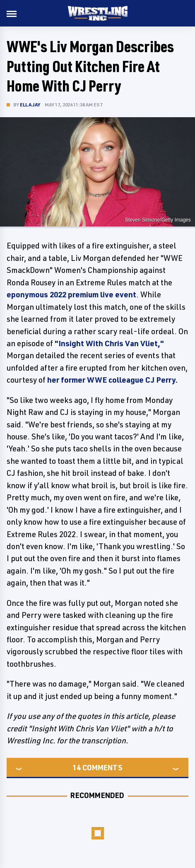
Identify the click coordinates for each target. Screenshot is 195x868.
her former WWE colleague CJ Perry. (112, 380)
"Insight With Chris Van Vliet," (109, 343)
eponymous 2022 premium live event (71, 294)
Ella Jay (30, 105)
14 (77, 767)
